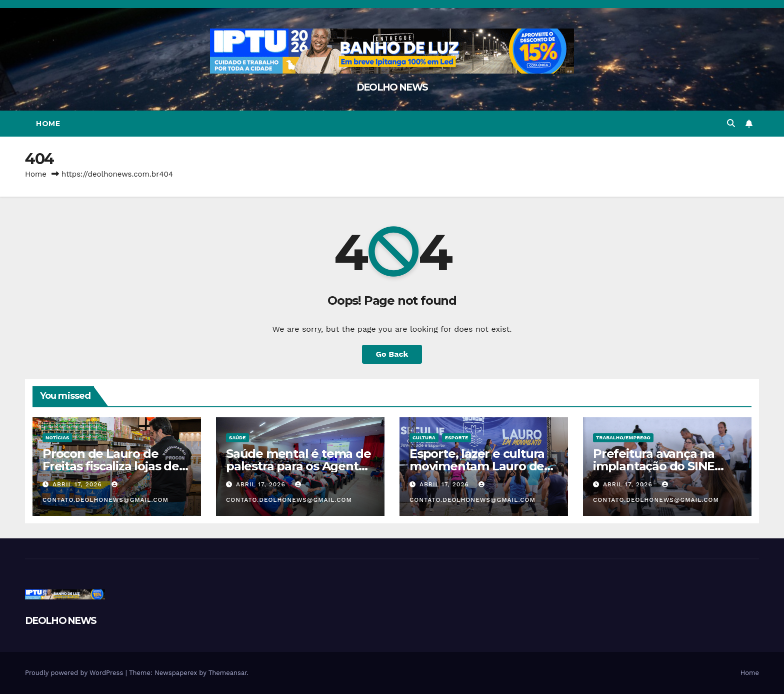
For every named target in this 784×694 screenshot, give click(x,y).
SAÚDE (237, 438)
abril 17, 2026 (78, 484)
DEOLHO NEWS (392, 87)
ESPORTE (456, 438)
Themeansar (228, 673)
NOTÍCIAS (57, 438)
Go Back (392, 354)
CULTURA (424, 438)
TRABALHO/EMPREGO (623, 438)
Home (48, 124)
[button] (731, 123)
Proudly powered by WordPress (75, 673)
